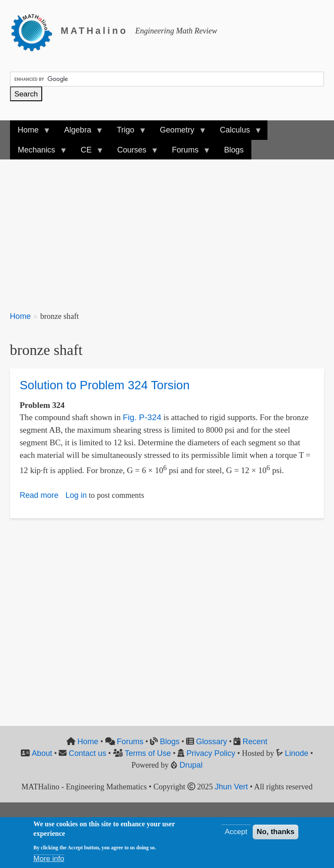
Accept (236, 834)
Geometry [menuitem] (179, 133)
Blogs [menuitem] (234, 150)
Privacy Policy (211, 753)
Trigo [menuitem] (127, 133)
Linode (297, 753)
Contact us (87, 753)
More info (49, 861)
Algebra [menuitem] (79, 133)
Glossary (212, 742)
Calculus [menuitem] (237, 133)
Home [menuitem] (30, 133)
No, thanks (276, 834)
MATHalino (94, 31)
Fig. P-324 (142, 417)
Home (20, 316)
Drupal (191, 765)
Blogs (170, 742)
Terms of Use (148, 753)
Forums (130, 742)
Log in (76, 495)
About (42, 753)
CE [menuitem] (88, 153)
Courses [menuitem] (134, 153)
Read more (39, 495)
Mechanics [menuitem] (38, 153)
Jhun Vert (231, 787)
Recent (255, 742)
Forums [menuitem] (187, 153)
